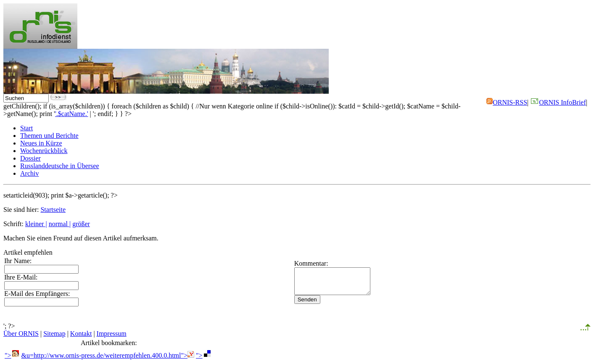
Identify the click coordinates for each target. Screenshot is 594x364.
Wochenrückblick (44, 151)
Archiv (29, 173)
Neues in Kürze (41, 143)
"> (12, 355)
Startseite (53, 210)
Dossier (30, 158)
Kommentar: (296, 261)
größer (81, 224)
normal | (60, 224)
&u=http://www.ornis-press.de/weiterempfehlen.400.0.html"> (108, 355)
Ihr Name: (18, 261)
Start (26, 128)
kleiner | (36, 224)
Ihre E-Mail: (21, 277)
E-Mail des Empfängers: (37, 294)
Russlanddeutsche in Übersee (60, 166)
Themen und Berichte (49, 136)
